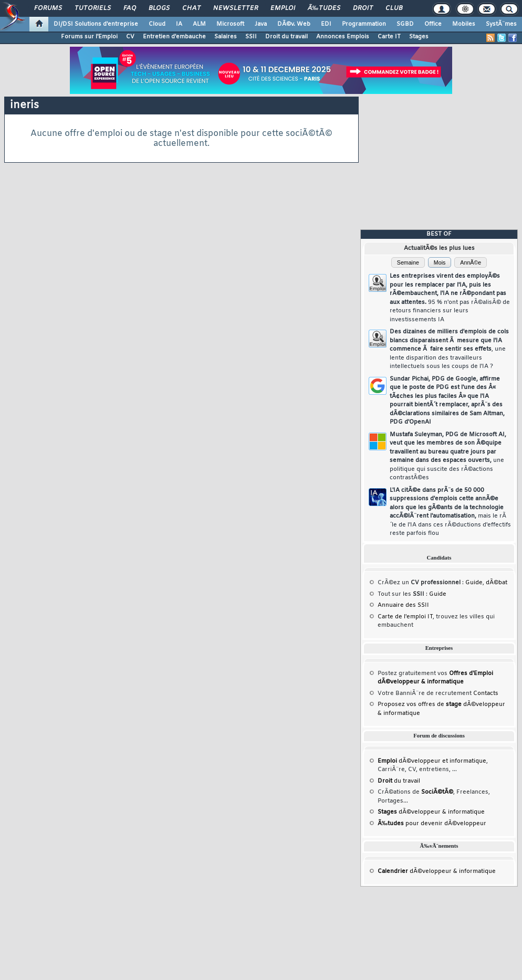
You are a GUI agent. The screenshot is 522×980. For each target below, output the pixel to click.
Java (261, 24)
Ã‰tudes (324, 8)
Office (433, 24)
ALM (199, 24)
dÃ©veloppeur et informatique (432, 761)
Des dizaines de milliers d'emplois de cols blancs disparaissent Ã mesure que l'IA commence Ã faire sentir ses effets (449, 349)
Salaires (226, 37)
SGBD (405, 24)
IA (179, 24)
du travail (399, 781)
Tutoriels (93, 8)
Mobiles (464, 24)
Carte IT (389, 37)
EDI (326, 24)
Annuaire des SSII (403, 605)
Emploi (283, 8)
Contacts (486, 693)
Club (394, 8)
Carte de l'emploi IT (405, 617)
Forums (48, 8)
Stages (419, 37)
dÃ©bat (497, 583)
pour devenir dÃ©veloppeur (432, 824)
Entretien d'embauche (174, 37)
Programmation (364, 24)
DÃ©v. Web (294, 24)
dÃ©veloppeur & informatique (431, 812)
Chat (191, 8)
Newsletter (236, 8)
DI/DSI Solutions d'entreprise (96, 24)
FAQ (130, 8)
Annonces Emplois (343, 37)
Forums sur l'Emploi (89, 37)
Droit (363, 8)
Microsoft (230, 24)
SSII (251, 37)
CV (130, 37)
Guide (474, 583)
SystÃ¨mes (501, 24)
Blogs (159, 8)
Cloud (157, 24)
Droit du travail (286, 37)
